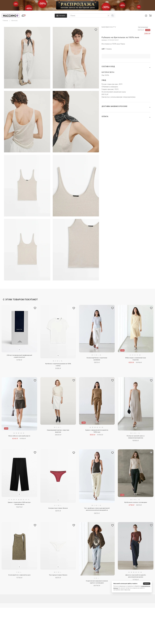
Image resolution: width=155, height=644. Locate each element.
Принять (147, 584)
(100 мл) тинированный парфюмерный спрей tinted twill (19, 356)
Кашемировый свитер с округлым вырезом (58, 431)
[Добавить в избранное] (35, 308)
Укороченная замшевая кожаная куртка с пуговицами (97, 582)
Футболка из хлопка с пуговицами (136, 502)
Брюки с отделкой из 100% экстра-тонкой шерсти (19, 503)
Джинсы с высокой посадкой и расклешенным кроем (136, 576)
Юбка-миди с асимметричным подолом (136, 359)
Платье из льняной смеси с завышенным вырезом (136, 437)
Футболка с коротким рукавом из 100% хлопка (58, 365)
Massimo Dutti (109, 27)
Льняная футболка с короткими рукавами (97, 359)
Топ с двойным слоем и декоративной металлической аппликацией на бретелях (97, 509)
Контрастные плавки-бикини (58, 508)
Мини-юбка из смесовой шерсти (19, 436)
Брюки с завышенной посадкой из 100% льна (97, 431)
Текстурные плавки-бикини (58, 575)
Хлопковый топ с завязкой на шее (19, 575)
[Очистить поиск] (108, 16)
